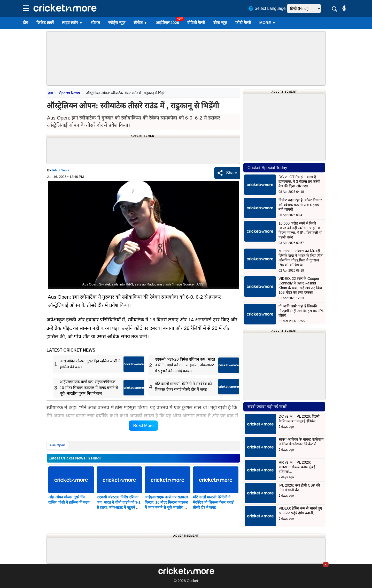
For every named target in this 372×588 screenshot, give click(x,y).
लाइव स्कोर (72, 23)
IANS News (60, 170)
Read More (143, 426)
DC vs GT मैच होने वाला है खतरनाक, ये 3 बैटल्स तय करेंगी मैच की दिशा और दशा (299, 181)
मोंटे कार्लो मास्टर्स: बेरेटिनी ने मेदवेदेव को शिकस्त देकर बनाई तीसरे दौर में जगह (213, 502)
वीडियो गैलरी (196, 23)
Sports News (69, 93)
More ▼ (268, 23)
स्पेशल (95, 23)
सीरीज (141, 23)
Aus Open (57, 445)
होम (25, 23)
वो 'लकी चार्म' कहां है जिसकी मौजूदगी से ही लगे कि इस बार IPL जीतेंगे (301, 311)
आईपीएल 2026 (168, 23)
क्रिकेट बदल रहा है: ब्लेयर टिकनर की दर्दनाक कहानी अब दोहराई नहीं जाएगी (300, 205)
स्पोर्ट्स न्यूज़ (117, 23)
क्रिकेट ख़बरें (45, 23)
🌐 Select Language (267, 8)
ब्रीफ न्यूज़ (220, 23)
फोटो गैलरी (243, 23)
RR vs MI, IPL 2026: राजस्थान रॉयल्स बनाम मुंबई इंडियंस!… (297, 467)
